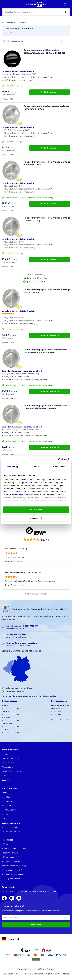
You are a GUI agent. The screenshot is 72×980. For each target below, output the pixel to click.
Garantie (5, 776)
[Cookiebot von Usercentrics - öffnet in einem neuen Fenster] (58, 460)
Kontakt (5, 754)
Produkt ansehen (48, 92)
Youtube (19, 898)
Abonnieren (36, 925)
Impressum (7, 814)
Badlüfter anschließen (11, 862)
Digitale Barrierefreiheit (11, 832)
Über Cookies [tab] (59, 467)
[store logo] (36, 4)
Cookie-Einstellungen (13, 495)
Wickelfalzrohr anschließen (13, 875)
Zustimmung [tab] (13, 467)
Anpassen (36, 518)
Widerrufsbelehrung (10, 827)
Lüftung (5, 844)
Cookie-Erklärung (49, 501)
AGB (4, 819)
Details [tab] (36, 467)
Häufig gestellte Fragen (11, 771)
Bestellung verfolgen (10, 758)
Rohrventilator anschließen (13, 870)
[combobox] (36, 12)
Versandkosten (8, 763)
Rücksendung (7, 767)
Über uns (6, 793)
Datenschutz (37, 974)
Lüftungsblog (7, 801)
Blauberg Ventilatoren (11, 879)
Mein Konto (7, 806)
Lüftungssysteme (9, 857)
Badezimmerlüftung (10, 853)
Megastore (6, 797)
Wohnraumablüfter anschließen (15, 849)
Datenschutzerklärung (11, 823)
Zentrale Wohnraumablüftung (14, 866)
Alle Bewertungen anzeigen (36, 594)
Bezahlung (6, 780)
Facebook (4, 898)
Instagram (12, 898)
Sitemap (65, 974)
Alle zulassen (36, 510)
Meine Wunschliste (10, 810)
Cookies (26, 974)
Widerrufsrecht (52, 974)
